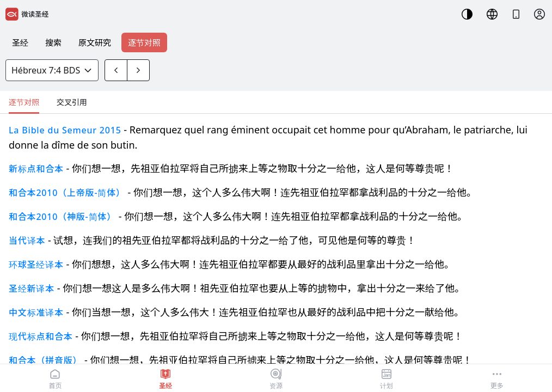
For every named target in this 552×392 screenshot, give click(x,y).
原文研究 (95, 42)
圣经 (20, 42)
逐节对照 (144, 42)
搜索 (53, 42)
